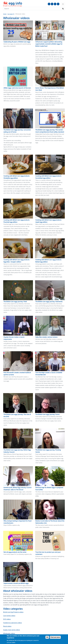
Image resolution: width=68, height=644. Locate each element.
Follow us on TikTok (58, 4)
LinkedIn (55, 4)
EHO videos (7, 609)
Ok (47, 637)
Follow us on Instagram (52, 4)
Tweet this (22, 631)
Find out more (55, 637)
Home (5, 14)
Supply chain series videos (12, 619)
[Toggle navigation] (63, 4)
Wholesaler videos (9, 623)
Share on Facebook (10, 631)
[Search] (32, 9)
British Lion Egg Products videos (13, 601)
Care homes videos (9, 605)
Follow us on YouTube (49, 4)
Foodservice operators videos (13, 612)
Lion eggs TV (11, 14)
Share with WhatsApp (35, 631)
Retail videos (7, 616)
